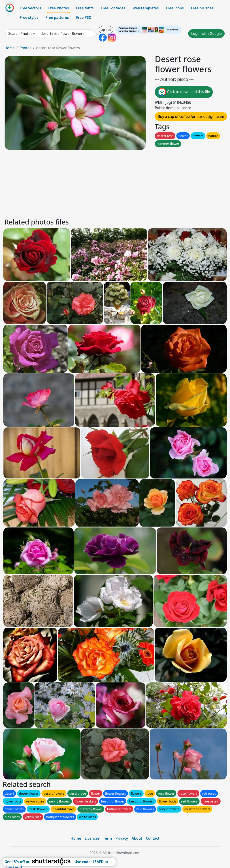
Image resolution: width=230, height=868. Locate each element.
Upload (106, 30)
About (137, 838)
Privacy (122, 838)
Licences (92, 838)
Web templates (146, 8)
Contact (153, 838)
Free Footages (113, 8)
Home (10, 48)
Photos (25, 48)
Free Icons (175, 8)
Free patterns (57, 17)
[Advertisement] (115, 183)
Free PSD (84, 17)
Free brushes (202, 8)
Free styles (29, 17)
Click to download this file (184, 92)
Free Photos (58, 8)
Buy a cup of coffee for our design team (191, 116)
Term (107, 838)
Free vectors (30, 8)
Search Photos (20, 34)
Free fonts (85, 8)
